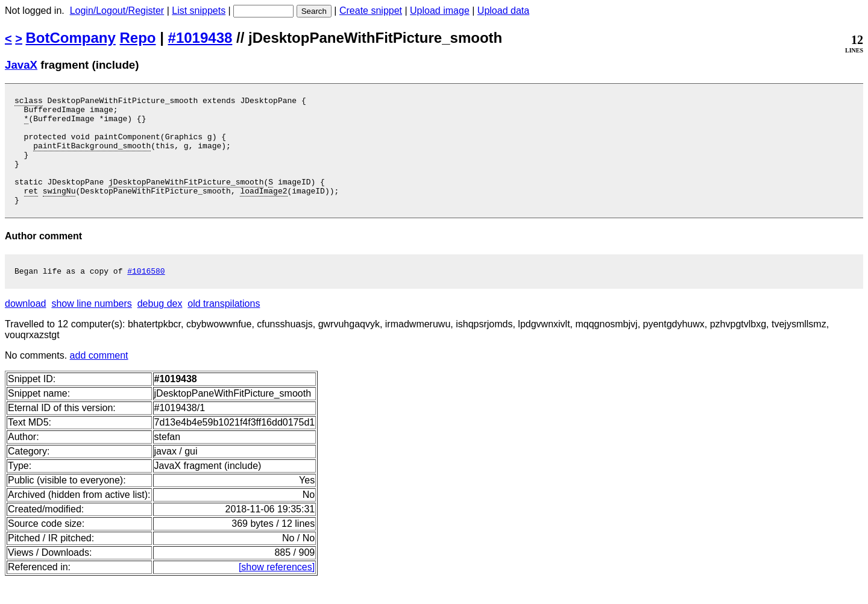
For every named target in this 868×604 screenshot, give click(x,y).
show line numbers (91, 327)
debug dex (160, 327)
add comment (99, 379)
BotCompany (71, 38)
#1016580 (146, 294)
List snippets (199, 11)
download (26, 327)
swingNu (59, 210)
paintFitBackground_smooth (92, 156)
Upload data (503, 11)
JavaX (21, 65)
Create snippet (371, 11)
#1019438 (200, 38)
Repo (138, 38)
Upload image (440, 11)
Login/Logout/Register (117, 11)
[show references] (277, 590)
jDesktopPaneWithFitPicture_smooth (186, 200)
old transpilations (224, 327)
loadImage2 (263, 210)
